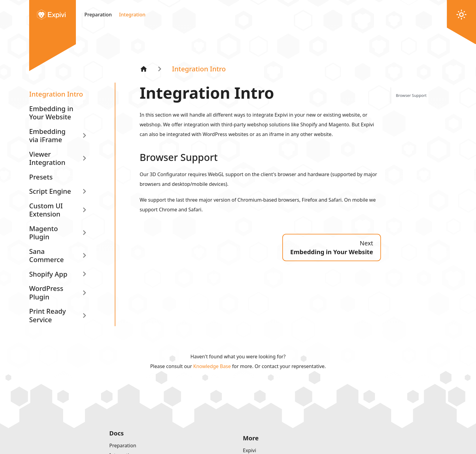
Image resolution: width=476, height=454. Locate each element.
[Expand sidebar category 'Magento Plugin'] (84, 233)
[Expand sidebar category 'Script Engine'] (84, 191)
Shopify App (48, 274)
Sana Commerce (46, 255)
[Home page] (144, 69)
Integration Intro (56, 94)
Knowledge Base (212, 366)
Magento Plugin (44, 233)
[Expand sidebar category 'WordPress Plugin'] (84, 293)
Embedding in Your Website (51, 113)
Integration (132, 15)
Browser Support (411, 95)
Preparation (98, 15)
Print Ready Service (48, 315)
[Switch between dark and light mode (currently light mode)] (461, 15)
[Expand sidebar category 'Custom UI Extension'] (84, 210)
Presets (41, 177)
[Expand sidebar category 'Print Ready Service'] (84, 315)
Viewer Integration (47, 158)
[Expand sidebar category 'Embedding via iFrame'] (84, 136)
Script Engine (50, 191)
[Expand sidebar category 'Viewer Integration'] (84, 158)
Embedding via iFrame (47, 135)
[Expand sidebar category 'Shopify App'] (84, 274)
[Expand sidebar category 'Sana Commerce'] (84, 256)
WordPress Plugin (46, 292)
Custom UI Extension (46, 210)
